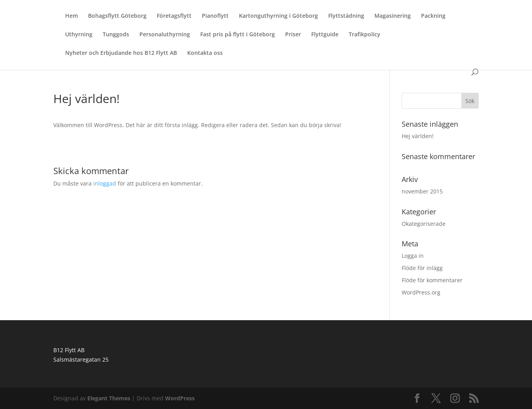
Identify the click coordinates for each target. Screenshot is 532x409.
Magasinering (393, 16)
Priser (293, 35)
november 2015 (422, 191)
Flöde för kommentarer (432, 280)
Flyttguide (325, 35)
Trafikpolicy (365, 35)
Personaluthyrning (165, 35)
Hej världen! (418, 136)
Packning (433, 16)
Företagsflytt (174, 16)
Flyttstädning (346, 16)
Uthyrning (79, 35)
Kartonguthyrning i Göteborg (278, 16)
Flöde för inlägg (422, 268)
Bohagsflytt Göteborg (117, 16)
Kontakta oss (205, 53)
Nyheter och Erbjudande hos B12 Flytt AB (121, 53)
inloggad (105, 183)
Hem (71, 16)
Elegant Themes (109, 398)
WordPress (180, 398)
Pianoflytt (215, 16)
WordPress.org (421, 292)
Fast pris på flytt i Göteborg (238, 35)
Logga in (413, 256)
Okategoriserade (424, 224)
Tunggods (116, 35)
